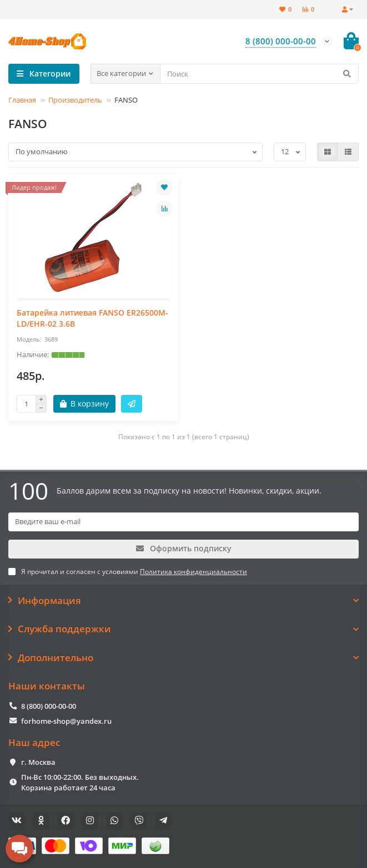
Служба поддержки (183, 629)
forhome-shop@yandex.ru (66, 721)
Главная (22, 100)
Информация (183, 601)
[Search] (260, 74)
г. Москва (38, 762)
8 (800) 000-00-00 (49, 706)
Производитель (75, 100)
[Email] (183, 522)
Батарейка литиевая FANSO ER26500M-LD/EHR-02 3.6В (92, 318)
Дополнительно (183, 658)
